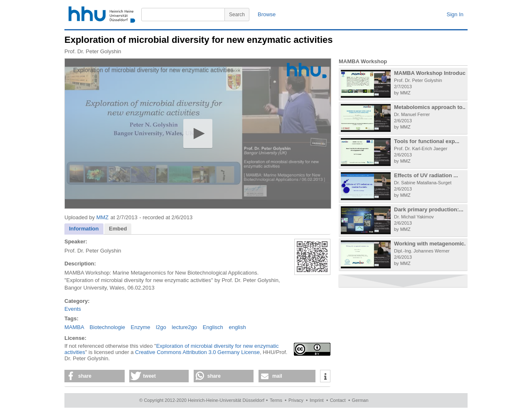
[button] (198, 133)
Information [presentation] (84, 229)
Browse (267, 14)
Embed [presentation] (118, 229)
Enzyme (141, 327)
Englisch (213, 327)
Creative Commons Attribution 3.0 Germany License (197, 352)
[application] (198, 134)
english (237, 327)
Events (73, 309)
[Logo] (307, 71)
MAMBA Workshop (363, 61)
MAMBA (74, 327)
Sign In (455, 14)
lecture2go (184, 327)
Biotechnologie (107, 327)
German (360, 400)
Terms (276, 400)
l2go (161, 327)
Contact (338, 400)
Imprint (317, 400)
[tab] (84, 229)
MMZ (103, 217)
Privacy (296, 400)
